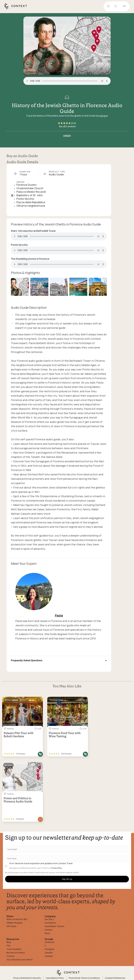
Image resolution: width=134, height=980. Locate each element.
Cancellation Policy (55, 978)
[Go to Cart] (116, 6)
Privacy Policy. (57, 868)
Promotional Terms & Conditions (84, 978)
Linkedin (49, 953)
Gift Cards (11, 926)
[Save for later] (39, 700)
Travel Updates (14, 949)
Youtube (49, 956)
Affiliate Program (14, 923)
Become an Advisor (16, 953)
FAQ (8, 946)
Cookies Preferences (115, 978)
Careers (49, 930)
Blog (9, 942)
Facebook (49, 942)
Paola (59, 615)
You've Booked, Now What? (20, 960)
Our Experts (50, 923)
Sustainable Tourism (54, 926)
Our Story (49, 919)
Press (47, 933)
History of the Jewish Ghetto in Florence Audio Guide (67, 108)
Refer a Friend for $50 (17, 919)
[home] (17, 9)
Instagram (49, 949)
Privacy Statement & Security (27, 978)
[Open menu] (124, 6)
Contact (11, 956)
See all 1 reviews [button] (67, 126)
